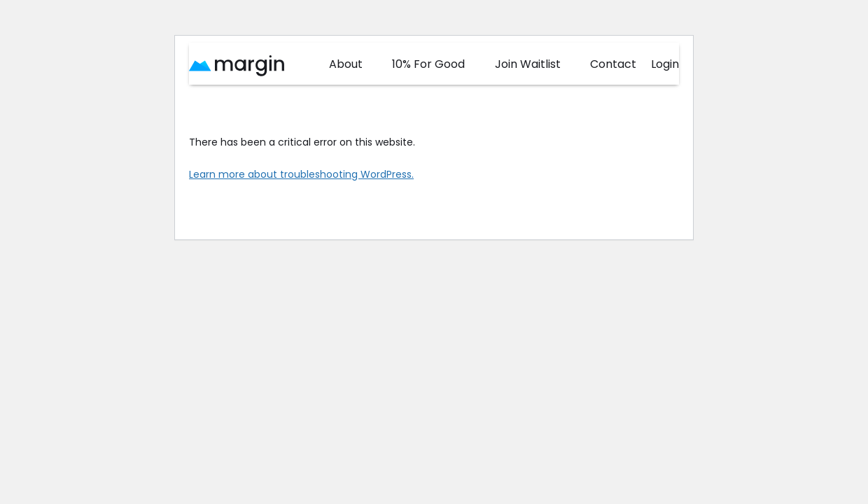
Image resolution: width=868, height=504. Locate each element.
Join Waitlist (528, 64)
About (346, 64)
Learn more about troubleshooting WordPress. (301, 174)
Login (665, 64)
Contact (613, 64)
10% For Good (428, 64)
